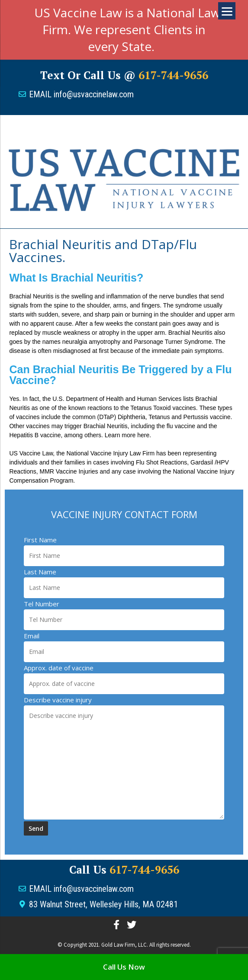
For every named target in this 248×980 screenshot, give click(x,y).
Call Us (124, 870)
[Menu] (227, 11)
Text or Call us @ (124, 75)
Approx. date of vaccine (59, 668)
